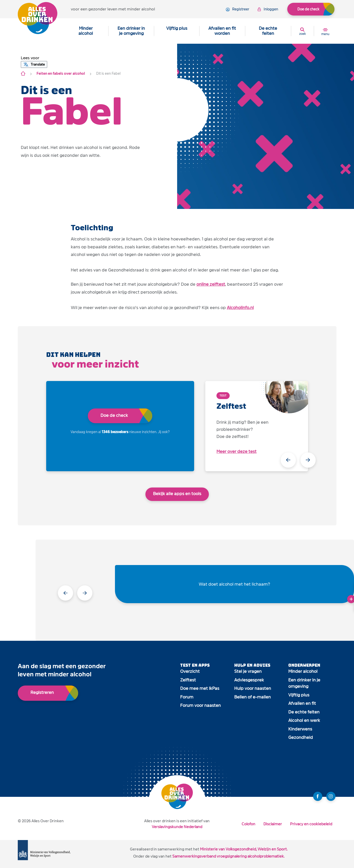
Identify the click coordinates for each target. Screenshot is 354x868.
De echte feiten (268, 31)
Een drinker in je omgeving (131, 31)
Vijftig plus (177, 28)
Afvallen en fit (302, 703)
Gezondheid (301, 737)
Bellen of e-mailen (252, 697)
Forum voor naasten (200, 705)
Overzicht (190, 671)
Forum (187, 697)
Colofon (248, 824)
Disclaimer (273, 824)
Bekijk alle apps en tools (177, 494)
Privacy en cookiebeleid (311, 824)
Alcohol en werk (304, 720)
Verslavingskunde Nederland (177, 827)
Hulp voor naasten (253, 688)
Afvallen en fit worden (222, 31)
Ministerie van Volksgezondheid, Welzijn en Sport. (244, 849)
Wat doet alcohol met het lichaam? (234, 584)
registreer (238, 9)
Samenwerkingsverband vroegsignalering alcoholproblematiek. (228, 856)
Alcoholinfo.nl (240, 308)
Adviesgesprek (249, 680)
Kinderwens (300, 729)
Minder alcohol (86, 31)
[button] (30, 58)
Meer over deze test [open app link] (237, 452)
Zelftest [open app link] (188, 680)
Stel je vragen (248, 671)
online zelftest (211, 284)
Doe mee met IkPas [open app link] (200, 688)
